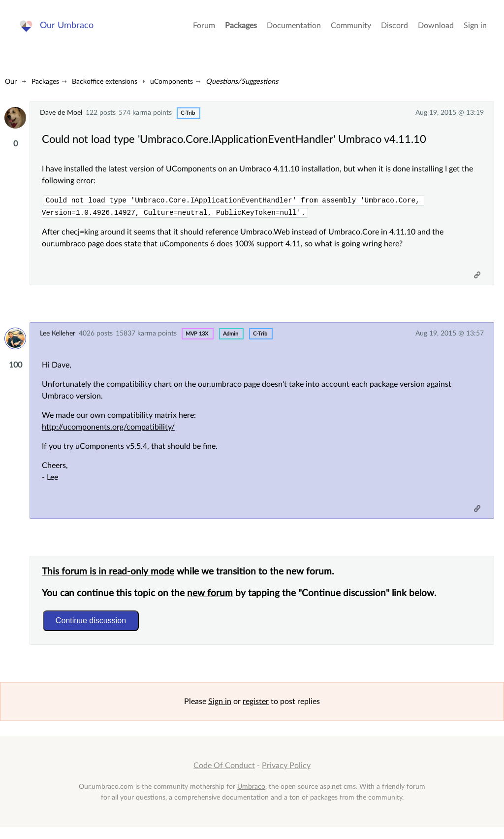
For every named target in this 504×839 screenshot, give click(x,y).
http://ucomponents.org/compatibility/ (111, 432)
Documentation (294, 30)
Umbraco (251, 798)
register (256, 713)
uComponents (172, 82)
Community (351, 30)
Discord (394, 30)
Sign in (475, 30)
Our (11, 82)
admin (231, 337)
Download (436, 30)
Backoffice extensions (105, 82)
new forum (213, 602)
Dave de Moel (61, 113)
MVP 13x (197, 337)
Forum (204, 30)
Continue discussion (94, 629)
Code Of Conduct (224, 777)
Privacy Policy (286, 777)
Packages (241, 30)
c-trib (188, 113)
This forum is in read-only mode (111, 580)
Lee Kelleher (58, 337)
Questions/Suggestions (242, 82)
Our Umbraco (69, 29)
